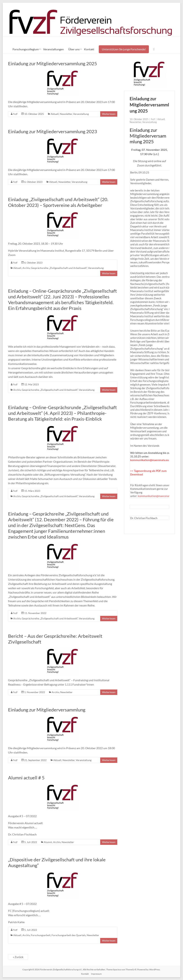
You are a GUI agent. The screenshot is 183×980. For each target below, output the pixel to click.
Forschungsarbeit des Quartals (69, 935)
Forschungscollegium (26, 49)
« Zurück (18, 957)
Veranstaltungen (53, 49)
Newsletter (66, 114)
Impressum (96, 974)
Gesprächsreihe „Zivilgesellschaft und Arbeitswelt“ (59, 268)
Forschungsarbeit (41, 935)
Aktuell (55, 114)
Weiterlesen (109, 114)
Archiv (26, 268)
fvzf (15, 114)
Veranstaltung (81, 114)
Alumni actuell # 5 (26, 778)
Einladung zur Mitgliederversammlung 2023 (53, 131)
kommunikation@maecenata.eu (150, 460)
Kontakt (89, 49)
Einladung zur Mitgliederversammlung (47, 710)
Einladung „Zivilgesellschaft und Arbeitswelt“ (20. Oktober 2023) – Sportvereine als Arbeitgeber (58, 202)
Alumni (48, 842)
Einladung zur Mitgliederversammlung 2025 (53, 63)
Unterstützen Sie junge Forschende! (124, 49)
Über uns (74, 49)
